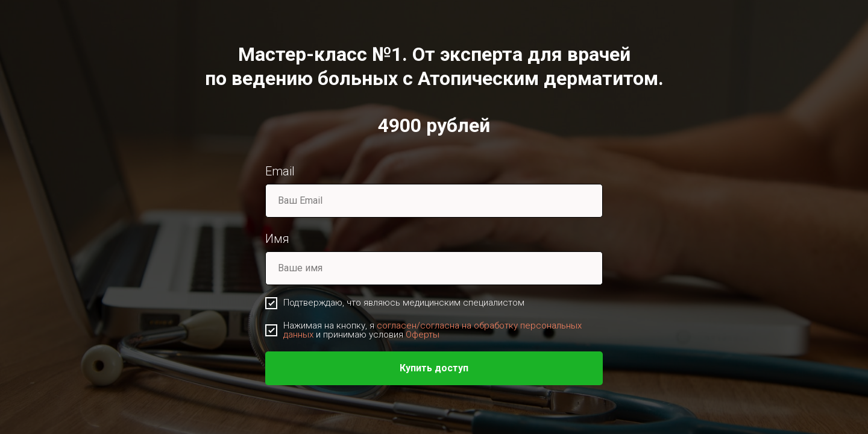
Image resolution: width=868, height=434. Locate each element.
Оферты (423, 335)
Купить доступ (434, 368)
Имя (277, 239)
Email (280, 171)
